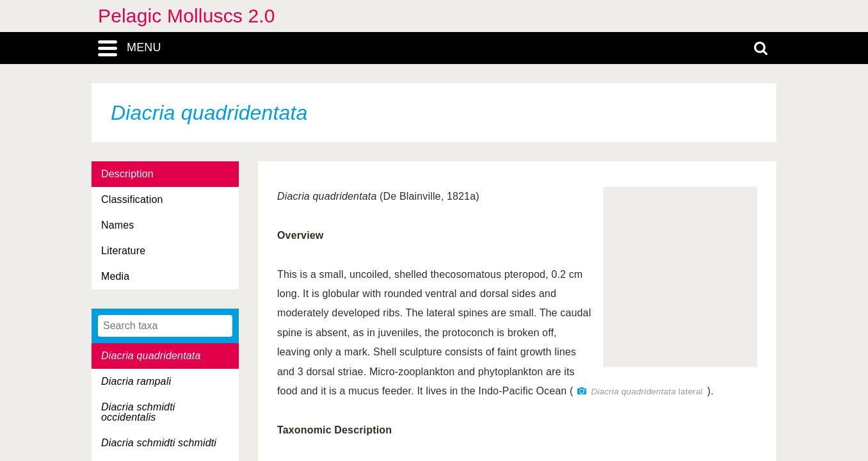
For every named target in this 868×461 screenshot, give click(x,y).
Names (117, 225)
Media (115, 276)
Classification (132, 199)
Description (127, 174)
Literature (123, 251)
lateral (647, 392)
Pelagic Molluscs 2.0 (187, 16)
